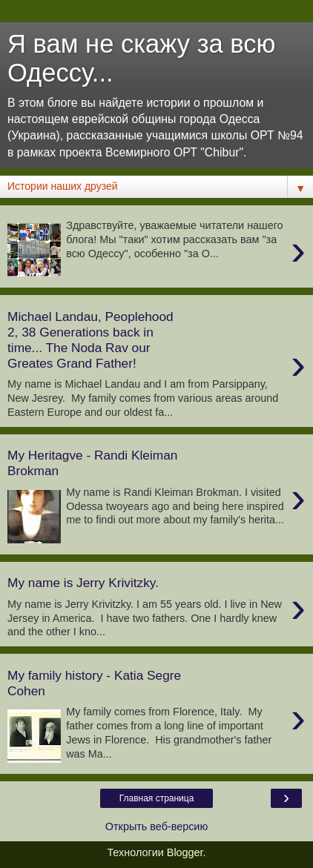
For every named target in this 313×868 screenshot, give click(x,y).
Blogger (185, 852)
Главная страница (157, 798)
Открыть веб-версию (156, 826)
